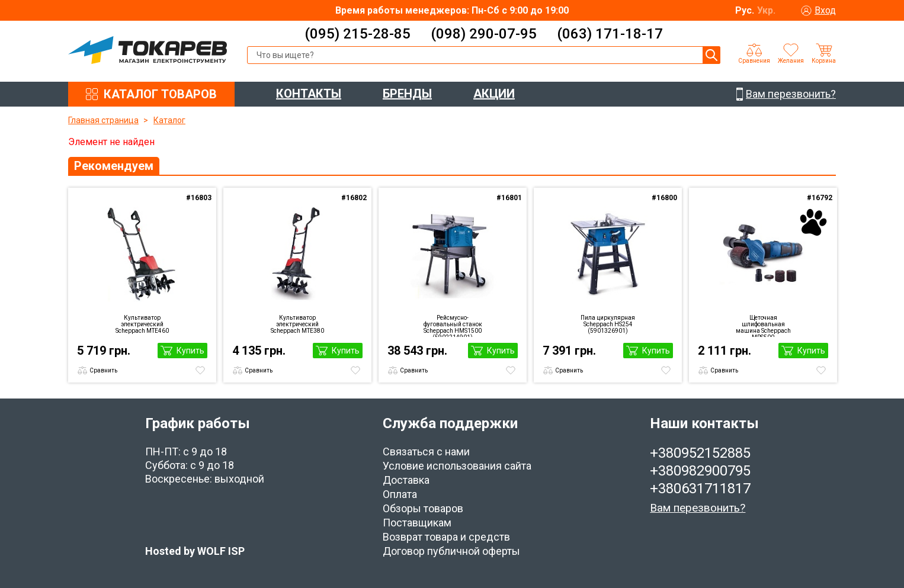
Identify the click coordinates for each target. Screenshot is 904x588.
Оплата (400, 494)
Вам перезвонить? (698, 508)
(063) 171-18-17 (610, 34)
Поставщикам (417, 523)
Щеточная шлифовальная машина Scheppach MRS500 (763, 326)
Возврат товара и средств (446, 537)
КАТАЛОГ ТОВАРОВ (160, 94)
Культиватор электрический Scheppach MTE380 (297, 324)
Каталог (169, 120)
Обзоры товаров (423, 508)
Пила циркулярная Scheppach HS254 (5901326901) (608, 324)
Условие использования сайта (457, 466)
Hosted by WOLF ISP (195, 551)
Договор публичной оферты (451, 551)
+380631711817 (700, 489)
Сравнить (103, 370)
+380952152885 (700, 453)
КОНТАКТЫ (309, 94)
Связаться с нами (426, 452)
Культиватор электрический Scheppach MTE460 (142, 324)
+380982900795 (700, 471)
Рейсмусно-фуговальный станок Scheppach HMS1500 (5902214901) (453, 326)
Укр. (766, 10)
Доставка (406, 480)
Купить (190, 351)
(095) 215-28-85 (358, 34)
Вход (825, 10)
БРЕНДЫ (407, 94)
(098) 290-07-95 (484, 34)
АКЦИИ (494, 94)
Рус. (745, 10)
